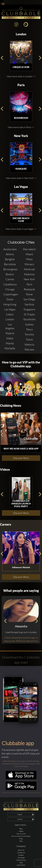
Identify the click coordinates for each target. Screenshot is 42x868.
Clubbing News (11, 406)
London (21, 34)
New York (21, 136)
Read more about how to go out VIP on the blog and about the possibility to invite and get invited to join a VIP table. (21, 764)
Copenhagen (10, 294)
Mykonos (29, 274)
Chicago (10, 289)
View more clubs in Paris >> (21, 127)
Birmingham (10, 269)
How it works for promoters (21, 836)
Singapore (29, 309)
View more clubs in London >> (21, 76)
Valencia (29, 344)
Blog (21, 829)
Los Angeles (10, 326)
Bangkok (10, 259)
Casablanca (10, 284)
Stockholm (29, 319)
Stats (21, 863)
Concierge (21, 858)
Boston (10, 274)
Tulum (29, 339)
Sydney (29, 324)
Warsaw (29, 349)
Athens (10, 254)
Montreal (29, 269)
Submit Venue (21, 860)
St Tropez (29, 314)
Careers (6, 524)
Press (21, 839)
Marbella (10, 348)
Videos (5, 469)
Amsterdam (10, 249)
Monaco (29, 264)
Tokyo (29, 329)
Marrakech (29, 249)
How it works (21, 834)
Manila (10, 343)
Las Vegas (21, 187)
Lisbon (10, 314)
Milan (29, 259)
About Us (21, 850)
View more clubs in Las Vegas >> (21, 229)
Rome (29, 294)
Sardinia (29, 304)
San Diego (29, 299)
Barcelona (10, 264)
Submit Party (21, 865)
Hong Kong (10, 304)
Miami (29, 254)
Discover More (21, 458)
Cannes (10, 279)
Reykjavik (29, 289)
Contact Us (21, 853)
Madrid (10, 333)
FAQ (21, 841)
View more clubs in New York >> (21, 178)
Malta (10, 338)
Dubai (10, 299)
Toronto (29, 334)
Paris (21, 85)
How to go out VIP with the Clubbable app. (21, 364)
